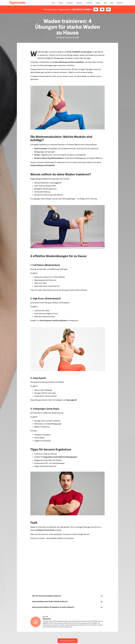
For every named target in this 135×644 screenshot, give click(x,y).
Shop (112, 3)
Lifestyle (98, 3)
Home (53, 3)
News (105, 3)
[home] (17, 3)
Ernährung (89, 3)
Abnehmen (79, 3)
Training (61, 3)
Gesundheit (70, 3)
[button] (120, 3)
